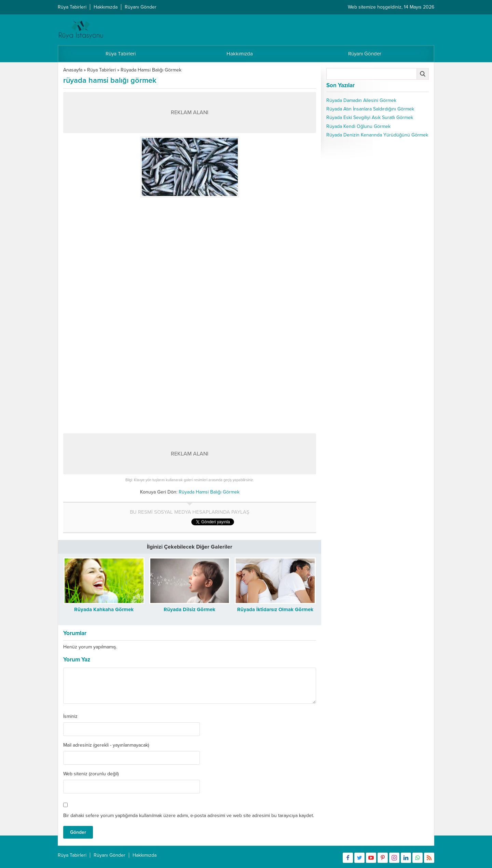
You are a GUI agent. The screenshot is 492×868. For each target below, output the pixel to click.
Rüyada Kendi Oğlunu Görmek (358, 126)
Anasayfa (73, 70)
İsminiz (70, 716)
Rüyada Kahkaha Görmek (104, 609)
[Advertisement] (190, 249)
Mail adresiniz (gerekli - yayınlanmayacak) (106, 745)
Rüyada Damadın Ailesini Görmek (361, 100)
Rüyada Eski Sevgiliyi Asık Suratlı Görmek (370, 117)
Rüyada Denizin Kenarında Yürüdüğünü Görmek (377, 135)
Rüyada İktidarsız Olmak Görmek (275, 609)
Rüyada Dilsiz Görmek (189, 609)
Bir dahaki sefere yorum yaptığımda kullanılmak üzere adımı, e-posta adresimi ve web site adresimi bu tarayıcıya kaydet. (189, 816)
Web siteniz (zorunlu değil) (91, 774)
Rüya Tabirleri (101, 70)
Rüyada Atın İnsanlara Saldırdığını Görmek (370, 109)
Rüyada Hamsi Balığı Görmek (151, 70)
